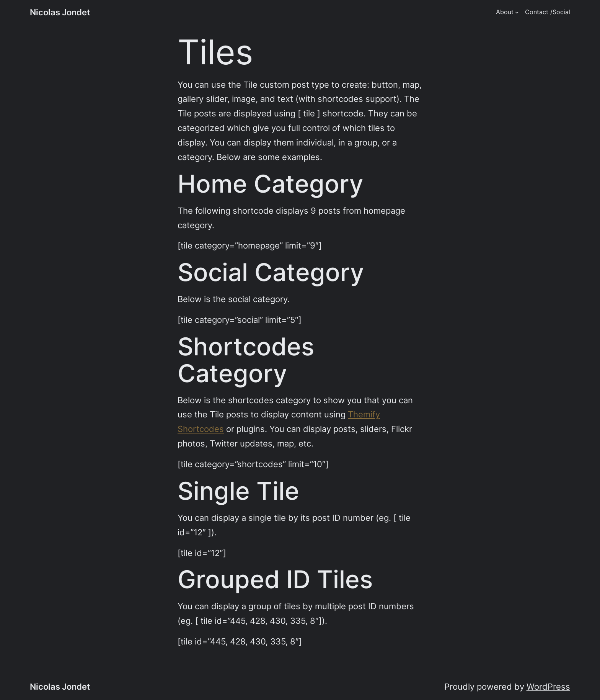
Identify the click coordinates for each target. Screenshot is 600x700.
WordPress (548, 686)
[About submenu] (517, 12)
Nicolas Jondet (60, 12)
